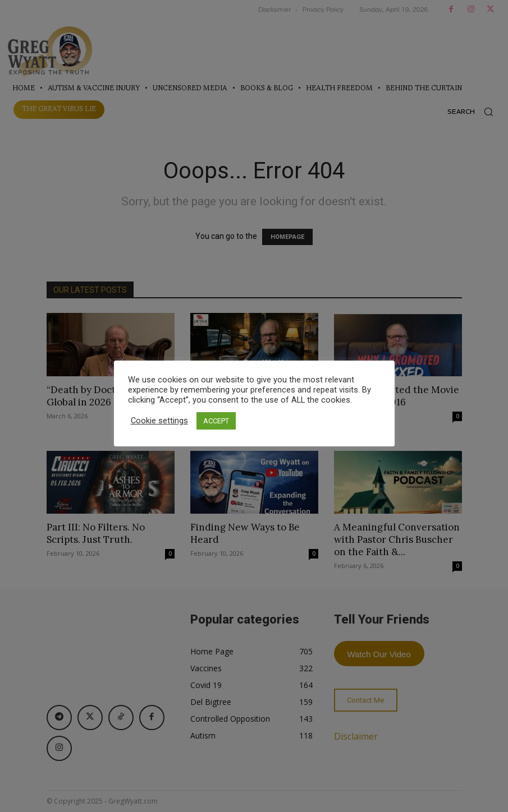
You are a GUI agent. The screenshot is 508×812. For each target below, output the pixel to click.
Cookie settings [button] (159, 421)
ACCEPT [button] (216, 421)
